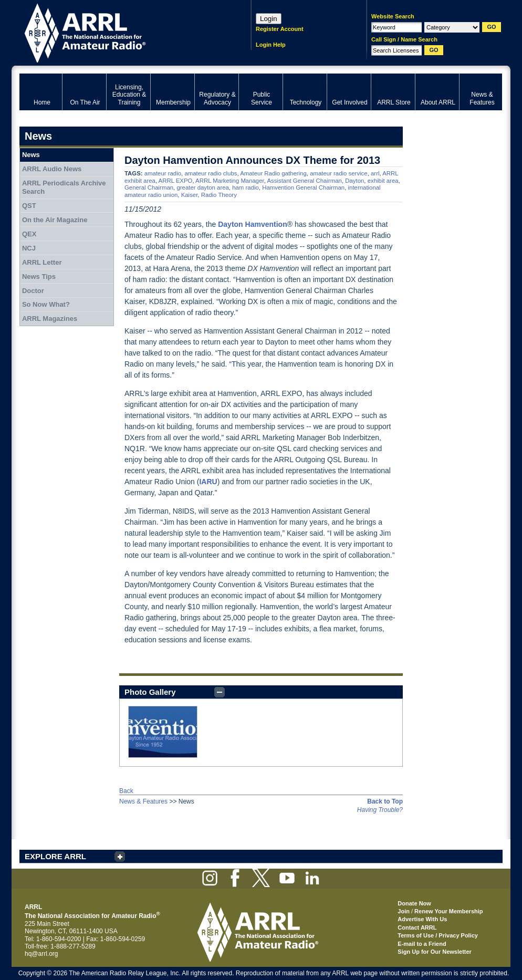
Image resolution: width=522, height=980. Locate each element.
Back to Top (385, 801)
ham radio (246, 187)
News (31, 155)
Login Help (271, 45)
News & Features (143, 801)
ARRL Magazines (50, 319)
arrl (375, 173)
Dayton (354, 181)
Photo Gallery (150, 692)
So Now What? (46, 304)
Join (404, 911)
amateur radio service (339, 173)
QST (29, 206)
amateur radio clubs (211, 173)
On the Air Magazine (55, 220)
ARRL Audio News (52, 169)
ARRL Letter (42, 262)
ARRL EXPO (176, 181)
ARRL (122, 32)
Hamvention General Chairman (303, 187)
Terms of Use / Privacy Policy (438, 935)
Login (269, 19)
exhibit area (383, 181)
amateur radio (163, 173)
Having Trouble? (380, 810)
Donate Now (414, 903)
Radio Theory (219, 195)
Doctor (33, 291)
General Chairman (149, 187)
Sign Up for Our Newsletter (435, 952)
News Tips (39, 277)
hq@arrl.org (41, 954)
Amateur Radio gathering (273, 173)
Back (126, 791)
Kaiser (190, 195)
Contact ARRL (417, 927)
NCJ (29, 248)
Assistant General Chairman (304, 181)
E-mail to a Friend (422, 944)
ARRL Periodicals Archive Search (64, 187)
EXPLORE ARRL (55, 856)
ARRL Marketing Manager (230, 181)
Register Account (280, 29)
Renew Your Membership (448, 911)
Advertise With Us (422, 919)
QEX (29, 234)
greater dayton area (202, 187)
